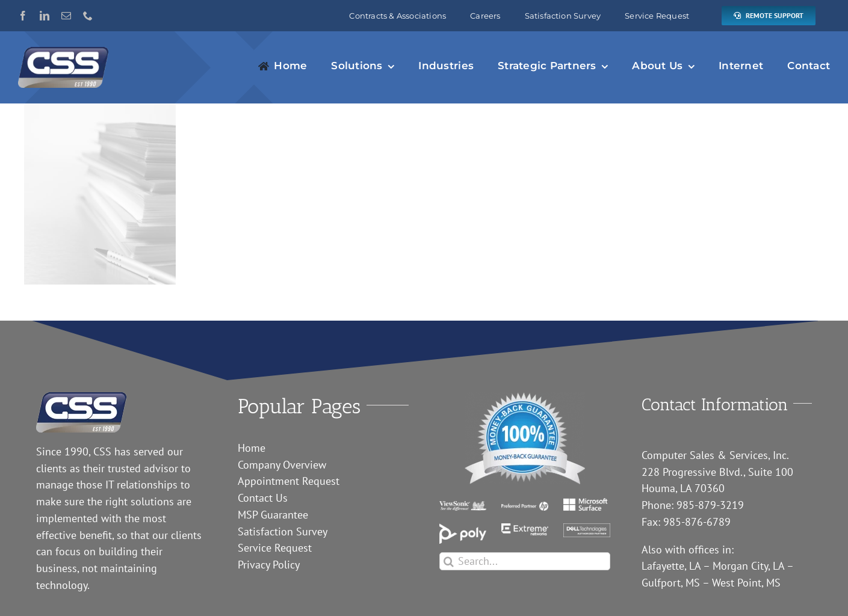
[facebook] (23, 16)
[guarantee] (525, 397)
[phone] (88, 16)
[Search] (448, 561)
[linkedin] (45, 16)
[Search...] (525, 561)
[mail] (66, 16)
